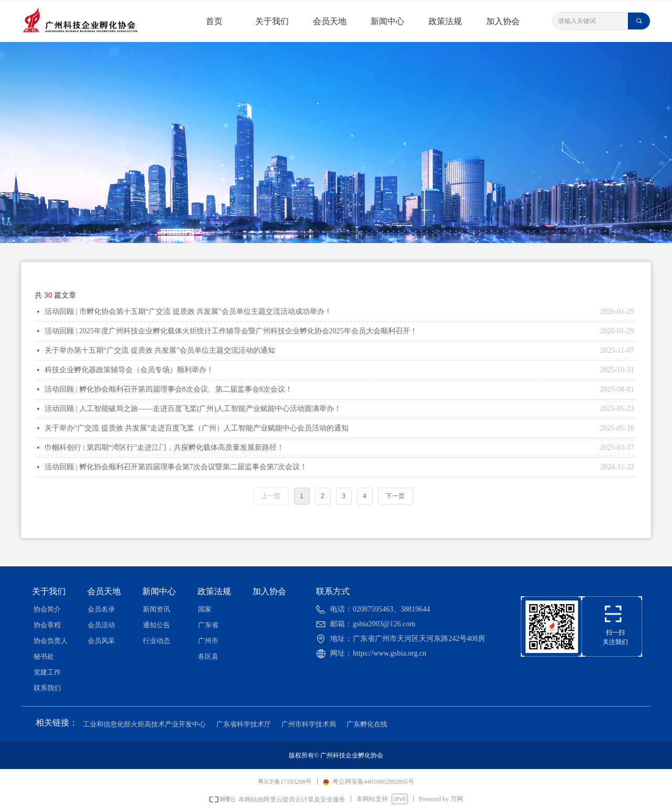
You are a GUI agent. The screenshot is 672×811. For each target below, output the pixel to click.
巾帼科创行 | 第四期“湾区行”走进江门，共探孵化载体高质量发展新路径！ (164, 447)
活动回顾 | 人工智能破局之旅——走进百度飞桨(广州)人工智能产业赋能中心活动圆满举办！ (193, 409)
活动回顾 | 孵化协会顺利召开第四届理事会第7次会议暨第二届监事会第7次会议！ (176, 467)
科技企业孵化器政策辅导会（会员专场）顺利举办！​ (129, 370)
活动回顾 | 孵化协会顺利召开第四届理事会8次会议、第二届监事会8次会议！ (169, 389)
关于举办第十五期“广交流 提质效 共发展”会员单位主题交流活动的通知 (160, 350)
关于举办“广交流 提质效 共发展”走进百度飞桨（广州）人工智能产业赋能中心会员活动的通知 (197, 428)
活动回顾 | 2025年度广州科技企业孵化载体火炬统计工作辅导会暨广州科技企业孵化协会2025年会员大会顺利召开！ (231, 331)
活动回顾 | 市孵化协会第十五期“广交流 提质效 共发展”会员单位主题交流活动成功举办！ (188, 312)
